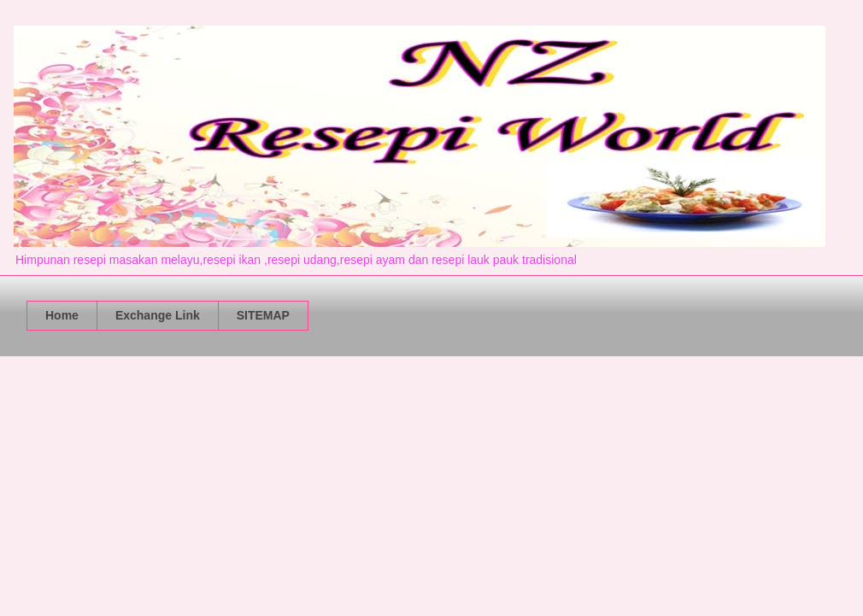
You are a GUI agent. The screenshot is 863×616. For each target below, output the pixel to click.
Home (62, 315)
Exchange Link (158, 315)
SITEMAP (263, 315)
